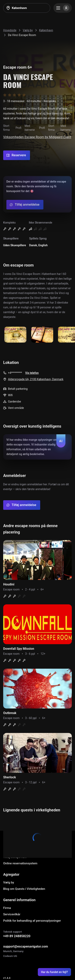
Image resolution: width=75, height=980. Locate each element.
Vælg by (9, 882)
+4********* (15, 373)
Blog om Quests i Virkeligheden (24, 889)
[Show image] (15, 335)
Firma (7, 908)
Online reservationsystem (20, 863)
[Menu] (63, 8)
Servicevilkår (12, 914)
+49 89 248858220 (17, 936)
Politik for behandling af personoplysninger (32, 921)
